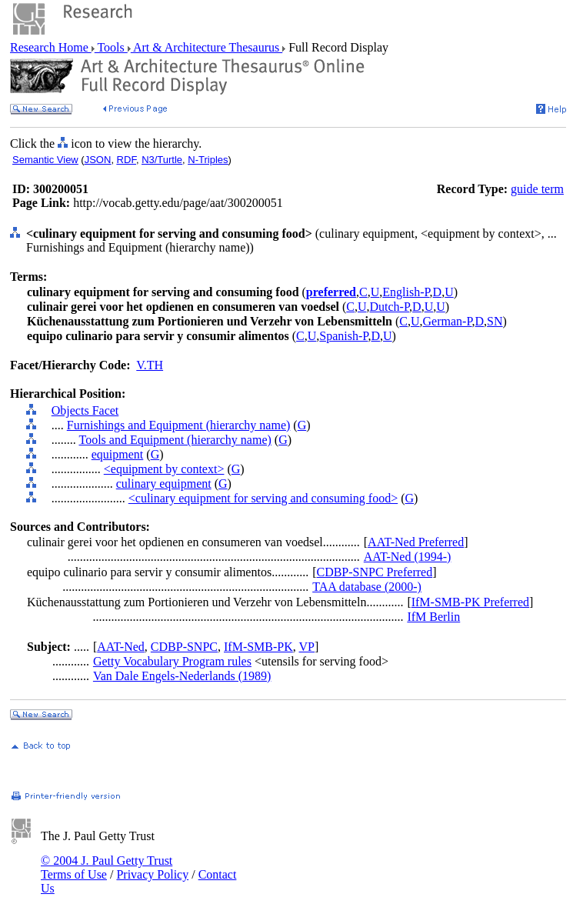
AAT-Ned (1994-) (408, 557)
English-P (406, 292)
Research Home (51, 47)
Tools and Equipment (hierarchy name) (175, 440)
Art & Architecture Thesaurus (207, 47)
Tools (111, 47)
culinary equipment (164, 484)
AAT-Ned (121, 647)
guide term (537, 189)
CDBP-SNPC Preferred (374, 572)
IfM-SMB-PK (258, 647)
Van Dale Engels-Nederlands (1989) (182, 676)
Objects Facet (85, 410)
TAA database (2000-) (367, 587)
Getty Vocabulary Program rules (172, 661)
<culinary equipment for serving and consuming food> (263, 498)
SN (495, 321)
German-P (448, 321)
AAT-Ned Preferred (416, 542)
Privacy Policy (152, 874)
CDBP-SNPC (184, 647)
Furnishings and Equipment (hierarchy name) (179, 425)
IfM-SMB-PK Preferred (470, 602)
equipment (118, 454)
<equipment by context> (164, 469)
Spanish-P (343, 336)
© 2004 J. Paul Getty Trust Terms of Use (107, 867)
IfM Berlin (433, 617)
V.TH (150, 365)
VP (307, 647)
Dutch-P (390, 307)
